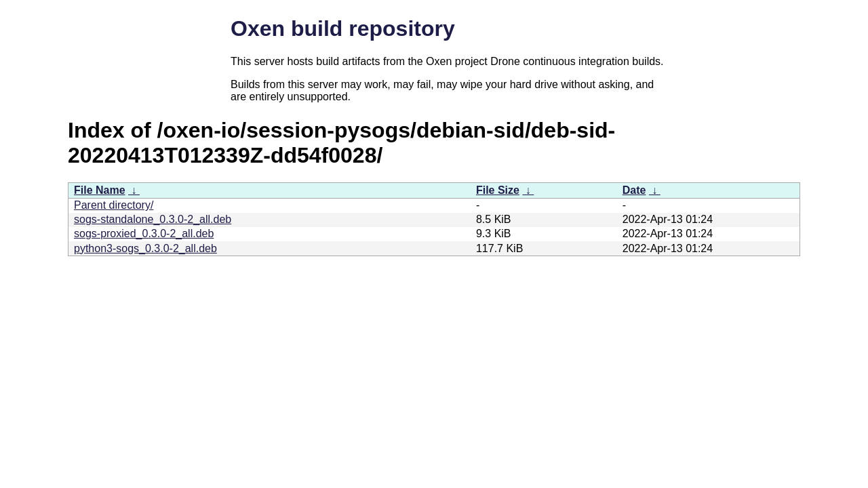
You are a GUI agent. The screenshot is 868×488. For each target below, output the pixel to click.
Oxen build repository (343, 28)
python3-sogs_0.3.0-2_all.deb (145, 248)
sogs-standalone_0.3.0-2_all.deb (153, 219)
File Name (100, 190)
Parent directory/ (114, 205)
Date (634, 190)
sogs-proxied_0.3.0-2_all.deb (144, 233)
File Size (498, 190)
